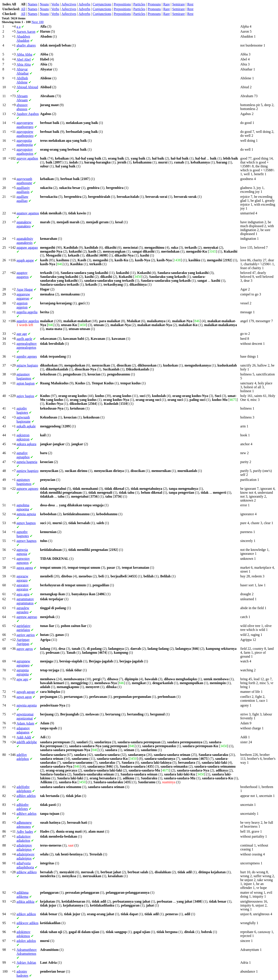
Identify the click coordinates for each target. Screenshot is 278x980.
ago (22, 679)
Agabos (28, 114)
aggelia (27, 312)
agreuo (27, 617)
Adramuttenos (27, 952)
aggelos (28, 321)
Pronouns (154, 4)
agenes (27, 356)
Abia (24, 64)
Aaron (26, 32)
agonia (27, 705)
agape (25, 260)
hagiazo (27, 365)
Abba (24, 54)
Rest (190, 4)
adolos (26, 941)
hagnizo (27, 471)
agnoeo (27, 489)
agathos (27, 158)
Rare (167, 4)
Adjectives (69, 4)
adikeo (27, 872)
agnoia (26, 514)
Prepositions (122, 4)
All (23, 9)
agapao (27, 247)
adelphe (27, 742)
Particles (139, 4)
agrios (26, 635)
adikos (26, 914)
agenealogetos (27, 346)
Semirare (179, 4)
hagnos (26, 523)
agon (24, 697)
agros (25, 649)
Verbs (55, 4)
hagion (26, 383)
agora (25, 568)
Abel (24, 59)
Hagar (25, 289)
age (22, 334)
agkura (26, 444)
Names (33, 4)
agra (23, 594)
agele (24, 339)
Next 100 (37, 22)
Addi (24, 737)
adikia (25, 902)
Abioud (27, 87)
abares (26, 45)
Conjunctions (102, 4)
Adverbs (84, 4)
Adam (25, 723)
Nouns (44, 4)
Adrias (26, 962)
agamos (28, 213)
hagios (25, 396)
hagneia (27, 462)
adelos (26, 796)
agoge (26, 692)
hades (25, 832)
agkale (26, 426)
